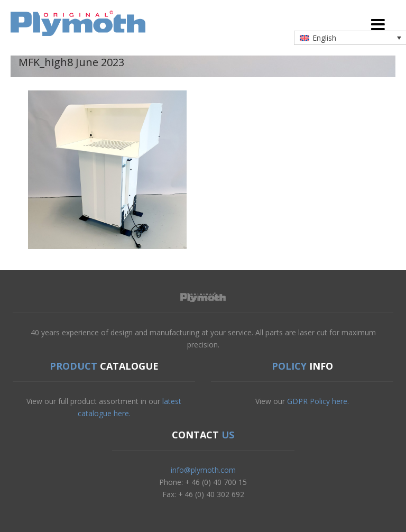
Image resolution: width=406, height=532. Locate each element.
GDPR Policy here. (318, 401)
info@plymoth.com (203, 470)
